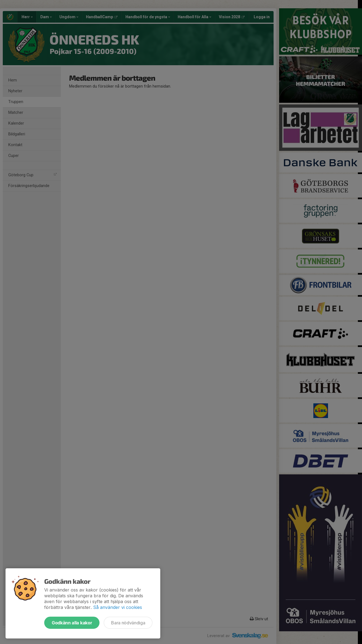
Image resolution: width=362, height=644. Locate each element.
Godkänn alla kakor (72, 623)
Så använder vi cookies (118, 607)
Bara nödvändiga (128, 623)
